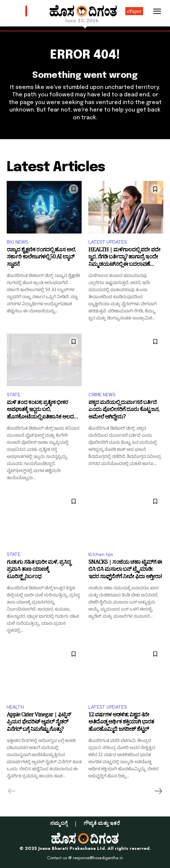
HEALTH (15, 707)
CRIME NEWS (102, 395)
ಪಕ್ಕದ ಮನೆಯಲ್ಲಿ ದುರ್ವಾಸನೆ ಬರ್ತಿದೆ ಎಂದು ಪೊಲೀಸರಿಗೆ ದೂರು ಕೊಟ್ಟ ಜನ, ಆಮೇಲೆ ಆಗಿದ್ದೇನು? (124, 411)
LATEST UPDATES (108, 242)
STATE (14, 395)
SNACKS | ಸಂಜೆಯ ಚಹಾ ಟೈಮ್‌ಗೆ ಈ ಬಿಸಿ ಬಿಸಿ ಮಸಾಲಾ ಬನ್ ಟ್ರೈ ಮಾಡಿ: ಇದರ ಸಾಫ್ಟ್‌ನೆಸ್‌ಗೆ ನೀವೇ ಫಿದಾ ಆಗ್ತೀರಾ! (125, 570)
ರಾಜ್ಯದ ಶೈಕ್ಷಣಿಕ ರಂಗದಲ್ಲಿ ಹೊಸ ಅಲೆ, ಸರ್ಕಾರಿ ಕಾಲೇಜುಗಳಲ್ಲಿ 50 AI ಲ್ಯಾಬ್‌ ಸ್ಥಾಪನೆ (41, 258)
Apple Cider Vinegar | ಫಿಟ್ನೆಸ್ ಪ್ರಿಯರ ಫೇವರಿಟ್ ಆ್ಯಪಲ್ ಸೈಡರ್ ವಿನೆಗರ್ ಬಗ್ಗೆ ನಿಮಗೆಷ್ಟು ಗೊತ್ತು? (39, 723)
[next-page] (158, 791)
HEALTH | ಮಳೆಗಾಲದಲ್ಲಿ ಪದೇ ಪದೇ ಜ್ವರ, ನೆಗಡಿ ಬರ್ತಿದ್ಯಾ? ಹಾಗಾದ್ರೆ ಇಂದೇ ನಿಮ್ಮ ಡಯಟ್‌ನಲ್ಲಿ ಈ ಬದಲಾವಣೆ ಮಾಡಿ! (124, 258)
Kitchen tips (101, 554)
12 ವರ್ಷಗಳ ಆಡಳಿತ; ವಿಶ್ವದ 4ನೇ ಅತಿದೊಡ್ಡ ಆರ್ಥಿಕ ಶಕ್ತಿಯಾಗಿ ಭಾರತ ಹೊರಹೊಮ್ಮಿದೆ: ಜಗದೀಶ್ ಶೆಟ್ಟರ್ (121, 723)
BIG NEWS (17, 242)
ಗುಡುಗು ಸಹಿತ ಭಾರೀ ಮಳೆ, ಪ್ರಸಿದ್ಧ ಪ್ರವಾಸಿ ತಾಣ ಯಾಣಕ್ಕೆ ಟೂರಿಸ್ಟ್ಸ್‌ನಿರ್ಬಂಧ (39, 570)
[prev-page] (12, 791)
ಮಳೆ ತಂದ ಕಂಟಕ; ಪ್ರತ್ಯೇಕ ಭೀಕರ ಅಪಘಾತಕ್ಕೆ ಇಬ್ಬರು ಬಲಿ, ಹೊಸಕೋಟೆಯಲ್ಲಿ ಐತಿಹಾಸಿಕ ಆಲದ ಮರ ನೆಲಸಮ (40, 411)
